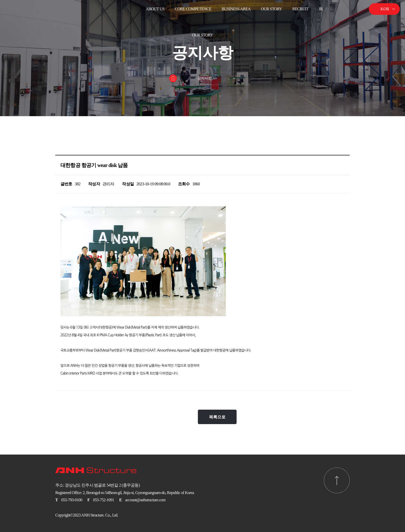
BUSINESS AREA (236, 9)
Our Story (271, 9)
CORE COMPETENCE (193, 9)
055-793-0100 (72, 500)
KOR (385, 9)
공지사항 (205, 78)
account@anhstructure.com (145, 500)
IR (321, 9)
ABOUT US (155, 9)
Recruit (301, 9)
